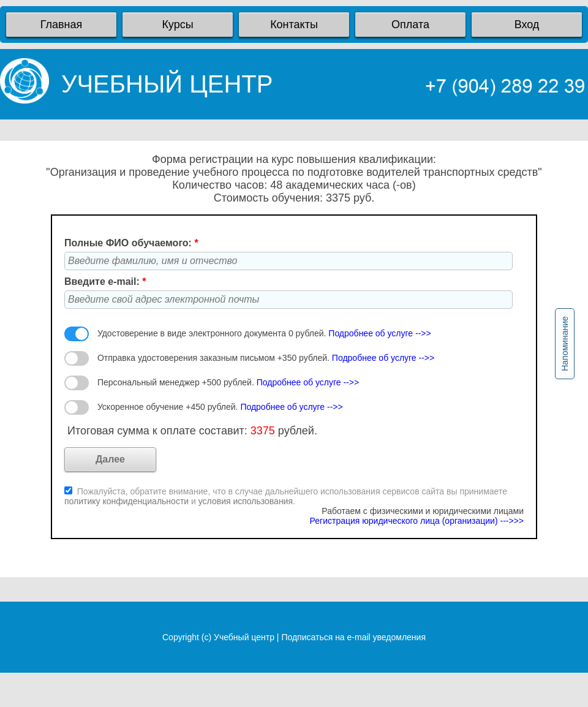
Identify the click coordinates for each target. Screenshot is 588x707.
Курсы (177, 25)
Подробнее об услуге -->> (379, 333)
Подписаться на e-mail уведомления (353, 637)
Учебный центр (244, 637)
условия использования (246, 501)
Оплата (410, 25)
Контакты (294, 25)
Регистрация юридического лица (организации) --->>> (417, 521)
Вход (527, 25)
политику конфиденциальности (128, 501)
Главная (62, 25)
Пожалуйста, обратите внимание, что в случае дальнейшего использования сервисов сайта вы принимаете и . (286, 496)
